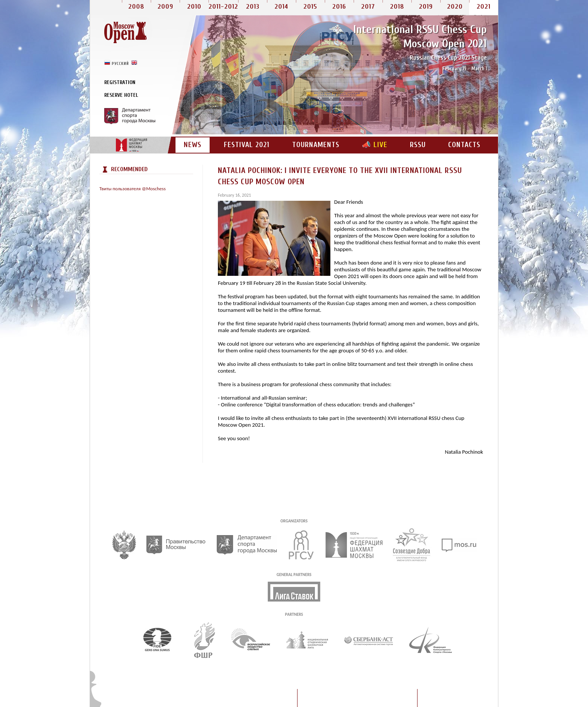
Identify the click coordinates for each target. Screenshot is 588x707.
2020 (455, 7)
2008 (136, 7)
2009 (165, 7)
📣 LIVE (375, 145)
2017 (368, 7)
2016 (339, 7)
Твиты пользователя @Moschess (133, 189)
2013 (253, 7)
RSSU (418, 145)
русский (120, 63)
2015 (310, 7)
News (193, 145)
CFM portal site (131, 145)
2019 (426, 7)
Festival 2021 (247, 145)
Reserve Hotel (121, 95)
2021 (484, 7)
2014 (281, 7)
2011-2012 (223, 7)
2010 (194, 7)
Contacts (464, 145)
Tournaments (316, 145)
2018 (397, 7)
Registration (120, 82)
